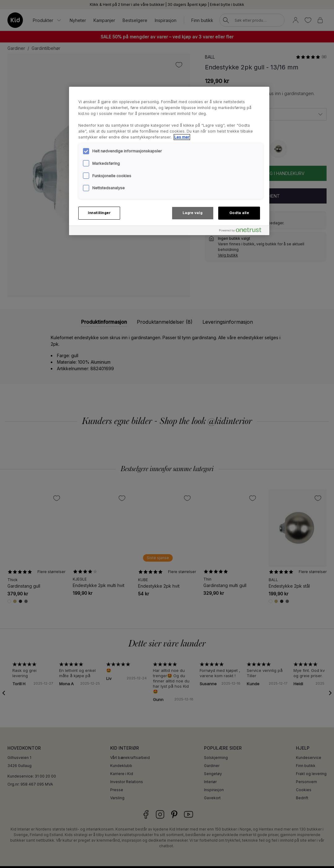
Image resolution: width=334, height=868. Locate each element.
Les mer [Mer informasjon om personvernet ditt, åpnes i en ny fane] (182, 137)
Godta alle (239, 213)
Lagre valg (193, 213)
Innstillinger (99, 213)
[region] (169, 161)
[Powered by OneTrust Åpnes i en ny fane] (243, 231)
